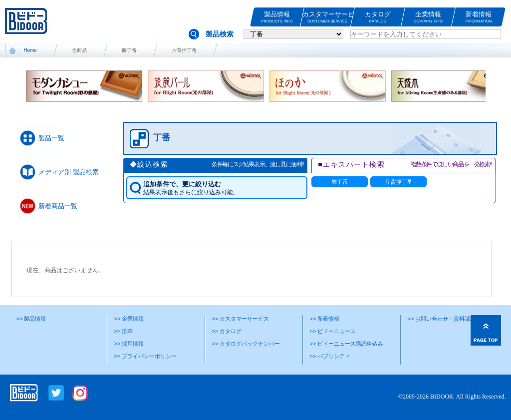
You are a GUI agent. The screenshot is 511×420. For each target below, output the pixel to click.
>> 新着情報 (324, 319)
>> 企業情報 (129, 319)
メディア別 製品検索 (69, 172)
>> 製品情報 (31, 319)
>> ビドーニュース (333, 331)
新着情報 (479, 17)
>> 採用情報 (129, 344)
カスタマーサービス (327, 17)
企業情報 (428, 17)
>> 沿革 (123, 331)
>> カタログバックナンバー (246, 344)
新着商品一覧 (58, 206)
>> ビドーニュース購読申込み (346, 344)
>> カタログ (227, 331)
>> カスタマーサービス (240, 319)
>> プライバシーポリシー (145, 356)
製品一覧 (51, 138)
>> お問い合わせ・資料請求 (441, 319)
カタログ (378, 17)
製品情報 (277, 17)
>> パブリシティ (330, 356)
